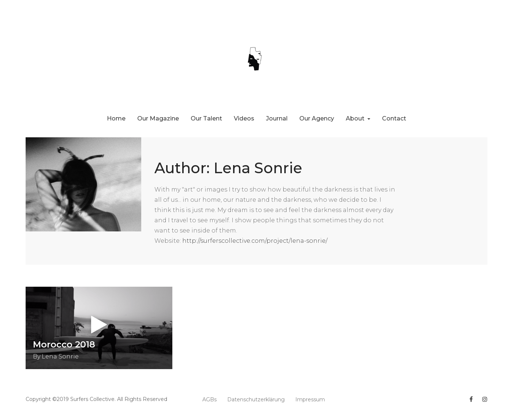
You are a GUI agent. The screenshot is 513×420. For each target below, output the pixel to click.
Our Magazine (158, 118)
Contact (394, 118)
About (356, 118)
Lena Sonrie (60, 356)
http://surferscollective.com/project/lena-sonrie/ (255, 241)
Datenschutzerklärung (256, 399)
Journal (277, 118)
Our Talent (206, 118)
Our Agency (317, 118)
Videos (244, 118)
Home (116, 118)
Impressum (310, 399)
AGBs (209, 399)
